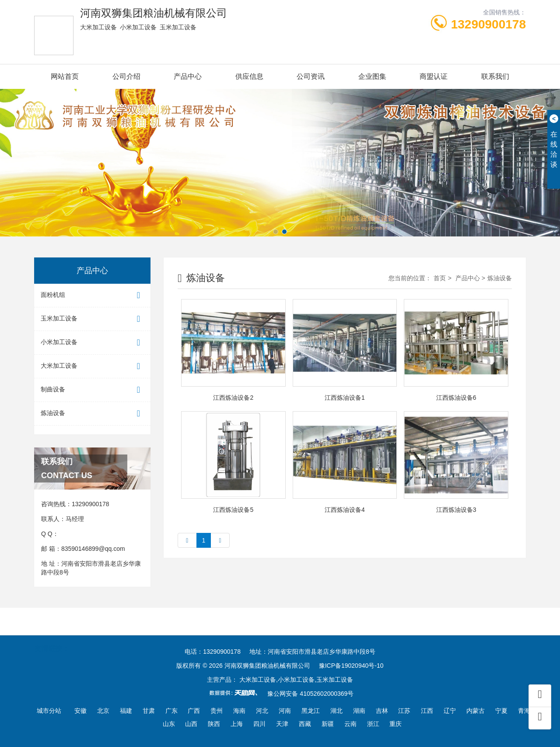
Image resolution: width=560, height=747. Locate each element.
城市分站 (49, 711)
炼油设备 (92, 414)
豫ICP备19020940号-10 (351, 666)
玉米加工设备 (92, 319)
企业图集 (372, 76)
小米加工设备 (92, 343)
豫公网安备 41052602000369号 (310, 694)
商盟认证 (434, 76)
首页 (440, 278)
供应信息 (249, 76)
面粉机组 (92, 295)
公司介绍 (126, 76)
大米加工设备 (92, 366)
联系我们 (495, 76)
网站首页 (65, 76)
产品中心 (188, 76)
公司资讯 (311, 76)
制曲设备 (92, 390)
